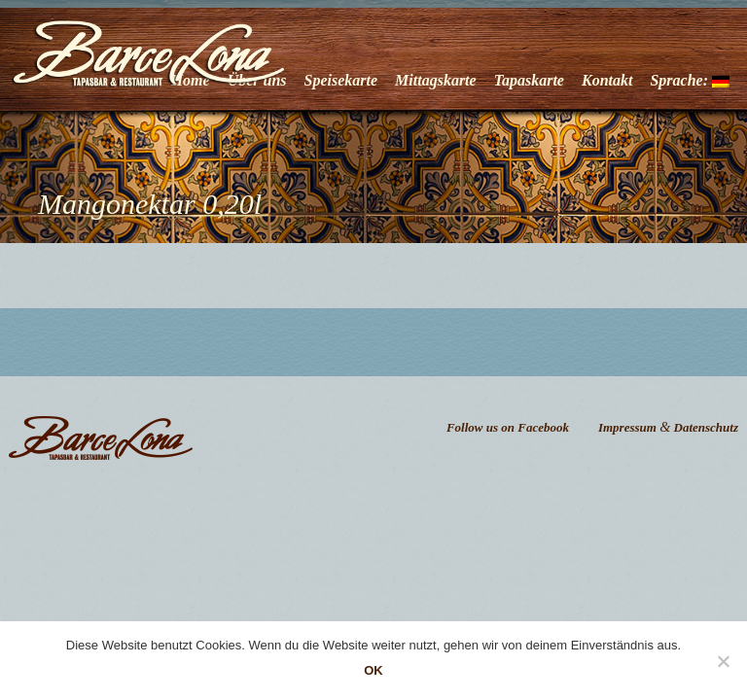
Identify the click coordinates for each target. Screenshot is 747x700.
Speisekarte (341, 80)
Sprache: (690, 80)
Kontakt (607, 80)
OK (373, 670)
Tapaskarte (529, 80)
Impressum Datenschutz (668, 427)
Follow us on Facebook (508, 427)
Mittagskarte (436, 80)
